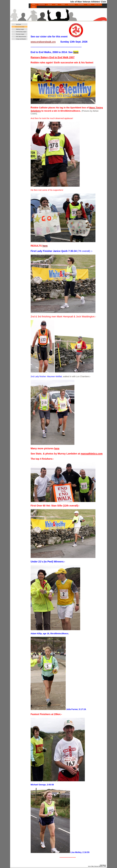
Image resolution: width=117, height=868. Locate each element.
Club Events (42, 5)
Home (34, 5)
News (34, 7)
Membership (71, 5)
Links (56, 5)
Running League (20, 34)
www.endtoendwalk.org (43, 42)
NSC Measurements (21, 37)
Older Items (97, 5)
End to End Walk (20, 27)
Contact (63, 5)
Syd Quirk (19, 24)
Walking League (20, 29)
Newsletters (81, 5)
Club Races (103, 865)
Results (50, 5)
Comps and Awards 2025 (21, 39)
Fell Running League (21, 32)
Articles (89, 5)
